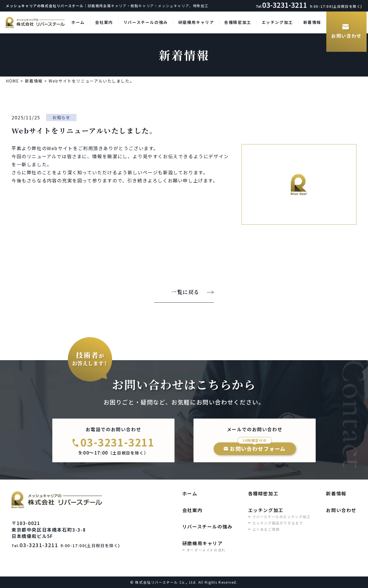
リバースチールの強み (146, 22)
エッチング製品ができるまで (278, 523)
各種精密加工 (238, 22)
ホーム (78, 22)
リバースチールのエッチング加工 (282, 517)
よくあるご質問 (266, 529)
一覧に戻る (185, 292)
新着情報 (312, 22)
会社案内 (104, 22)
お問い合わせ (346, 36)
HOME (12, 81)
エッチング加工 (277, 22)
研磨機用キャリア (196, 22)
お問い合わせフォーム (258, 447)
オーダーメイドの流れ (206, 550)
